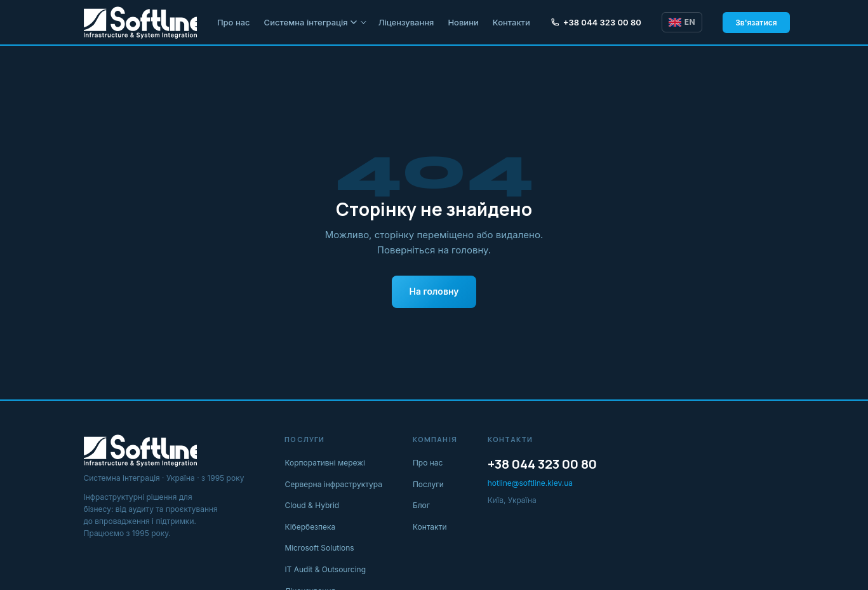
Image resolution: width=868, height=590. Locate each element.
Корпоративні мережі (325, 463)
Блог (421, 505)
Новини (463, 22)
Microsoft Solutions (319, 548)
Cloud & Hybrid (312, 505)
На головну (434, 291)
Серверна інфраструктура (333, 484)
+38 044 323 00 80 (596, 22)
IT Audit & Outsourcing (325, 569)
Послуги (428, 484)
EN (682, 22)
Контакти (511, 22)
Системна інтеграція (310, 22)
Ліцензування (406, 22)
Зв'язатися (756, 23)
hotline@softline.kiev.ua (530, 483)
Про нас (234, 22)
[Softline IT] (140, 22)
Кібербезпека (310, 527)
